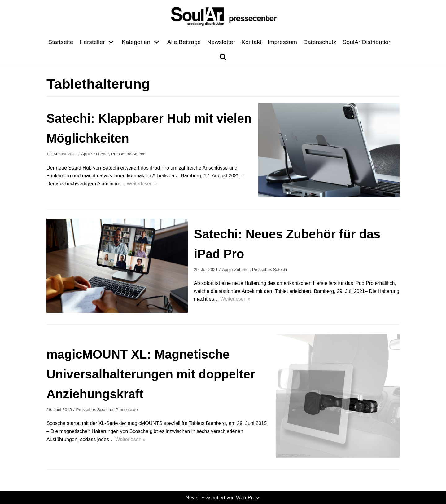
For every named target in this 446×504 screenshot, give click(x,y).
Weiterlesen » (142, 184)
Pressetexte (127, 410)
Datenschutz (320, 42)
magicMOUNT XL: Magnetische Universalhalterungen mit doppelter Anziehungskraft (151, 374)
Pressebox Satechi (129, 154)
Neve (191, 498)
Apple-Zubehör (95, 154)
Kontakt (251, 42)
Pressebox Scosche (94, 410)
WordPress (248, 498)
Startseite (61, 42)
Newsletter (221, 42)
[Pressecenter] (223, 16)
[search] (223, 57)
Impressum (282, 42)
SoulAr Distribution (367, 42)
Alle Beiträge (184, 42)
